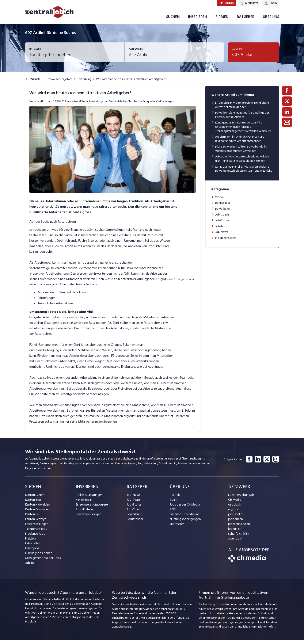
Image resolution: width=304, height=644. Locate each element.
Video (219, 201)
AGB (173, 513)
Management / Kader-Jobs (42, 562)
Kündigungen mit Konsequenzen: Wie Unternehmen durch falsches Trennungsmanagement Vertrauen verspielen (243, 131)
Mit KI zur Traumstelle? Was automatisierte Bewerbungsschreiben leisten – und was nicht (244, 173)
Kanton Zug (33, 504)
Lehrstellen (32, 547)
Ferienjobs (32, 552)
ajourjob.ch (235, 543)
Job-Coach (222, 219)
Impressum (176, 528)
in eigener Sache (225, 242)
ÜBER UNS (271, 21)
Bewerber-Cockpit (88, 518)
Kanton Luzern (34, 499)
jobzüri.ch (234, 533)
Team (173, 504)
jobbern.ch (235, 523)
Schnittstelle (84, 513)
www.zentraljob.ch (60, 83)
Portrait (175, 499)
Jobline (30, 567)
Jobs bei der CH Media (184, 509)
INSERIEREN (198, 21)
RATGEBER (246, 21)
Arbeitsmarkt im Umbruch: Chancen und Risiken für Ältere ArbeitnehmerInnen (240, 143)
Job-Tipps (221, 230)
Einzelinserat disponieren (91, 509)
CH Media (234, 504)
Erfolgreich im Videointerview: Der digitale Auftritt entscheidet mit (242, 109)
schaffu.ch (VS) (237, 538)
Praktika (30, 543)
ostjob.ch (234, 509)
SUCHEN (173, 21)
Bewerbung (84, 83)
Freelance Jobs (35, 538)
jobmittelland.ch (239, 528)
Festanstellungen (36, 528)
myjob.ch (234, 513)
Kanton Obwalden (37, 513)
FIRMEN (222, 21)
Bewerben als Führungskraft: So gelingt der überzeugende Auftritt (242, 119)
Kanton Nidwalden (37, 509)
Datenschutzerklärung (184, 518)
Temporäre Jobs (35, 533)
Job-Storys (222, 224)
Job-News (221, 236)
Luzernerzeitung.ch (240, 499)
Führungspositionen (37, 557)
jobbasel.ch (235, 518)
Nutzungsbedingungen (184, 523)
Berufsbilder (223, 207)
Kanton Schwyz (35, 523)
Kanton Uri (32, 518)
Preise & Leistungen (88, 499)
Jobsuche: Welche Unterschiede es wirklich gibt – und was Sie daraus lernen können (242, 163)
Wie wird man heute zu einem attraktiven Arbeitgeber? (131, 83)
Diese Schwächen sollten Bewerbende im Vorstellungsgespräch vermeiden (241, 153)
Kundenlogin (84, 504)
